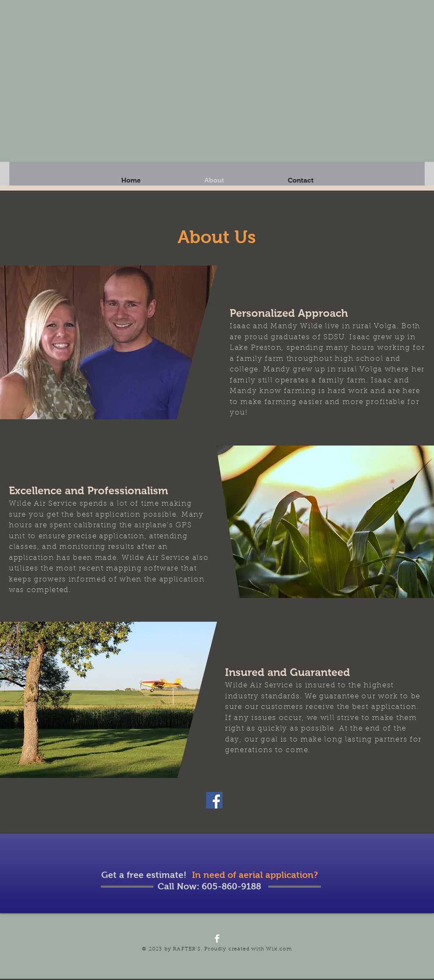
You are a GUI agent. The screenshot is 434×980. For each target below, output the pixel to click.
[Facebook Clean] (217, 938)
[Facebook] (214, 800)
